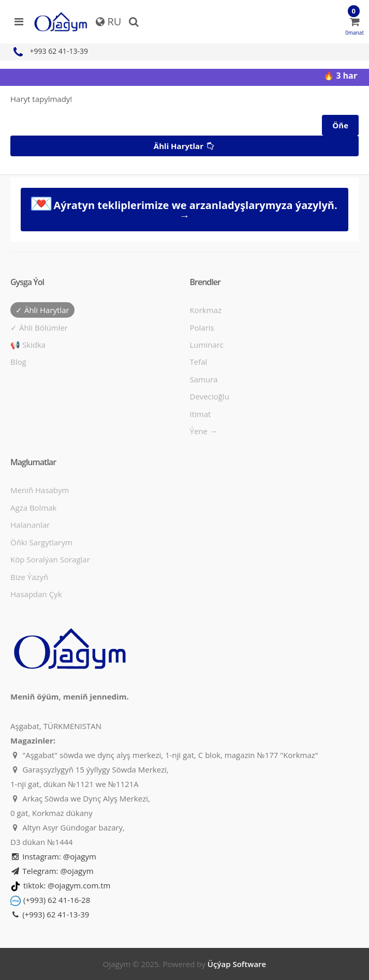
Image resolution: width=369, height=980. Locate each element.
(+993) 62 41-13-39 (50, 914)
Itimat (201, 414)
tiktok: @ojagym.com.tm (67, 885)
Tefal (199, 362)
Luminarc (207, 345)
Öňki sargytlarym (41, 542)
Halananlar (30, 525)
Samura (204, 379)
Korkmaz (206, 310)
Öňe (340, 125)
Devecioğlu (210, 396)
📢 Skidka (28, 345)
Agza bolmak (34, 508)
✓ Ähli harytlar (42, 310)
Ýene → (204, 431)
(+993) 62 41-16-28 (57, 900)
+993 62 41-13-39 (49, 51)
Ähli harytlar (185, 146)
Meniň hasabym (40, 490)
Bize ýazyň (29, 577)
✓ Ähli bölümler (39, 328)
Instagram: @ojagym (53, 856)
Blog (18, 362)
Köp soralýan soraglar (50, 559)
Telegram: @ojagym (52, 871)
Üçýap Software (237, 964)
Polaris (202, 328)
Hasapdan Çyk (36, 594)
